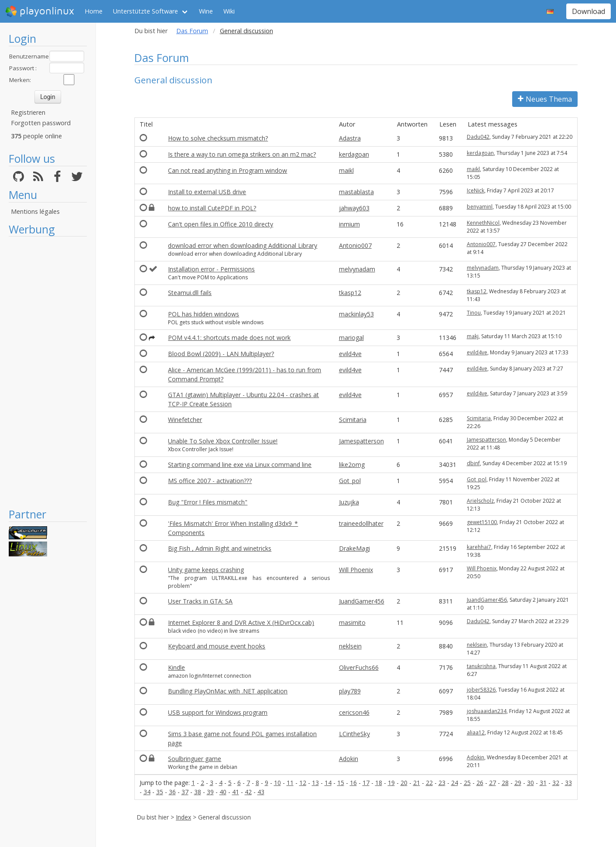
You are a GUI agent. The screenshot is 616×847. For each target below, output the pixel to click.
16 (353, 783)
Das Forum (192, 31)
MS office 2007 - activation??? (210, 481)
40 (223, 792)
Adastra (350, 138)
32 (556, 783)
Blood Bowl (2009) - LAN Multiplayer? (221, 354)
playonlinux (40, 11)
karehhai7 (479, 547)
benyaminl (480, 207)
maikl (346, 170)
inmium (349, 224)
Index (183, 817)
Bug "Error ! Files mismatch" (208, 502)
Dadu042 (478, 137)
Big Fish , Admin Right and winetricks (220, 548)
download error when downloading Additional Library (243, 245)
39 (210, 792)
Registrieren (28, 112)
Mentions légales (35, 211)
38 (198, 792)
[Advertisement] (48, 372)
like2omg (352, 465)
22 (429, 783)
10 (277, 783)
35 (160, 792)
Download (589, 11)
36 (172, 792)
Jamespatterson (361, 441)
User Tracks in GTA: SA (200, 601)
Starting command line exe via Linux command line (240, 465)
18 (379, 783)
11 (290, 783)
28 (505, 783)
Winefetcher (185, 420)
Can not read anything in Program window (228, 170)
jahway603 (354, 208)
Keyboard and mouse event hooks (217, 646)
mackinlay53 (356, 314)
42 (248, 792)
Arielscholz (480, 501)
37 (185, 792)
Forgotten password (41, 123)
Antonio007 (355, 245)
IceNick (476, 190)
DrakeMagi (354, 548)
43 (261, 792)
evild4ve (350, 354)
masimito (352, 622)
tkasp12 (350, 293)
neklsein (350, 646)
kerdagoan (354, 154)
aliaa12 (476, 732)
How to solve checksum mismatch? (218, 138)
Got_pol (350, 481)
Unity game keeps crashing (206, 570)
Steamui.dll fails (190, 293)
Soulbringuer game (195, 759)
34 (147, 792)
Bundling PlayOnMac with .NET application (228, 691)
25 (467, 783)
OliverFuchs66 (359, 667)
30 (530, 783)
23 (442, 783)
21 (417, 783)
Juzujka (349, 502)
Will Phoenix (356, 570)
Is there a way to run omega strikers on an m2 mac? (242, 154)
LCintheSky (354, 734)
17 (366, 783)
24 (455, 783)
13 (315, 783)
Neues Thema (545, 99)
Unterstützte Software (145, 11)
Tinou (474, 313)
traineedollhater (361, 523)
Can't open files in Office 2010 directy (221, 224)
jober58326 (481, 690)
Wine (206, 11)
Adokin (349, 759)
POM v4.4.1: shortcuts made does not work (229, 338)
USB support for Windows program (218, 712)
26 (480, 783)
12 (303, 783)
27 (493, 783)
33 (568, 783)
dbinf (473, 463)
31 (543, 783)
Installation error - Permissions (211, 269)
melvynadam (357, 269)
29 (518, 783)
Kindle (176, 667)
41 (236, 792)
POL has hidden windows (204, 314)
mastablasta (356, 192)
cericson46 (354, 712)
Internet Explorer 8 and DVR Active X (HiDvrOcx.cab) (241, 622)
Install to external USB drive (207, 192)
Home (94, 11)
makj (473, 336)
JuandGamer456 (362, 601)
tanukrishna (481, 666)
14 (328, 783)
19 (391, 783)
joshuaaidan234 (487, 711)
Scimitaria (353, 420)
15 (341, 783)
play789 (350, 691)
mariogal (351, 338)
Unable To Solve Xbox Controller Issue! (223, 441)
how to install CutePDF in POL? (212, 208)
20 (404, 783)
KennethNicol (483, 223)
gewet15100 (482, 522)
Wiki (229, 11)
